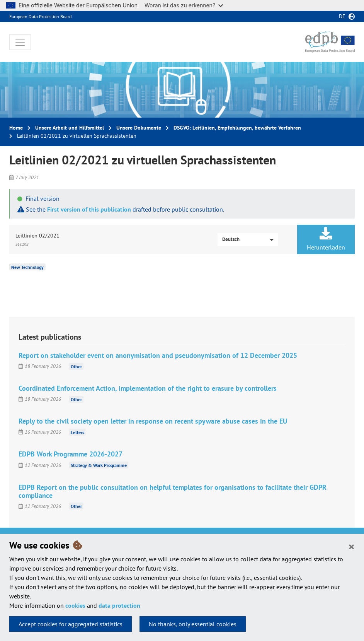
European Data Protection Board (40, 16)
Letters (77, 432)
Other (76, 366)
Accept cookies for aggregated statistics (71, 624)
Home (16, 128)
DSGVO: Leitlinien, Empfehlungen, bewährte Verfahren (237, 128)
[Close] (351, 546)
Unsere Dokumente (139, 128)
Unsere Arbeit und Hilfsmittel (70, 128)
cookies (75, 605)
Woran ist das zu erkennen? (184, 5)
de (342, 16)
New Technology (27, 267)
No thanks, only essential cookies (193, 624)
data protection (119, 605)
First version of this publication (89, 209)
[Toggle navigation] (20, 42)
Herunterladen (326, 239)
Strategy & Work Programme (99, 465)
